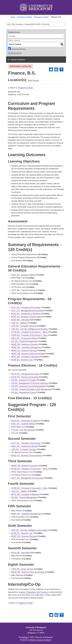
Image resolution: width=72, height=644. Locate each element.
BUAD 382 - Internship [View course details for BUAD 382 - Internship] (20, 320)
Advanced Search (15, 53)
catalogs (24, 637)
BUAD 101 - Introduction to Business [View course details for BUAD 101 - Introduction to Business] (26, 314)
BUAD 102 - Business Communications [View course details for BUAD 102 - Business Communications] (27, 317)
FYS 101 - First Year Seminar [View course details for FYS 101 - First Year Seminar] (23, 430)
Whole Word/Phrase (19, 49)
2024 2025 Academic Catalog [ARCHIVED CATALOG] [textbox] (28, 24)
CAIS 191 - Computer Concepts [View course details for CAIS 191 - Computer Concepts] (24, 326)
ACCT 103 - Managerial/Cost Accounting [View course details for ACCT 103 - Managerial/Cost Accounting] (27, 311)
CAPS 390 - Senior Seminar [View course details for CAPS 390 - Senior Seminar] (22, 569)
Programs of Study (26, 88)
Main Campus (34, 80)
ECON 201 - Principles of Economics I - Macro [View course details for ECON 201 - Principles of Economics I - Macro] (30, 332)
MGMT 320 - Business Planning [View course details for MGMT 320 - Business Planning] (24, 351)
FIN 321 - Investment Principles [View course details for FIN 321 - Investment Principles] (24, 380)
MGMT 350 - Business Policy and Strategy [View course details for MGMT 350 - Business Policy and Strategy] (28, 354)
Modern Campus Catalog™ (41, 640)
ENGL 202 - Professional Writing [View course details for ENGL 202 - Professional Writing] (24, 338)
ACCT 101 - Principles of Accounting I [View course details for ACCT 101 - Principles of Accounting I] (26, 308)
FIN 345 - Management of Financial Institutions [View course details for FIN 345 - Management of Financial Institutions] (30, 383)
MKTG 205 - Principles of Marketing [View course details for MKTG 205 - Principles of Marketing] (25, 357)
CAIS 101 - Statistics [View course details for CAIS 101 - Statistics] (19, 323)
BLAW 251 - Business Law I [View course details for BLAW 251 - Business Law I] (22, 360)
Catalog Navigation (18, 60)
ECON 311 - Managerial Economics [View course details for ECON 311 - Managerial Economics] (25, 374)
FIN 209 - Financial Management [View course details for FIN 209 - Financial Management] (24, 341)
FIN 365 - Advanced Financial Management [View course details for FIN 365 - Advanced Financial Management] (28, 386)
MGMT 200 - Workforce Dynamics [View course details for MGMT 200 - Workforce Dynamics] (25, 344)
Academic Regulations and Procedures (34, 592)
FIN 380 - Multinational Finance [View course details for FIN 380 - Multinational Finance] (24, 392)
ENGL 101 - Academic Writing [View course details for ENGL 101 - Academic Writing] (23, 275)
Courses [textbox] (12, 36)
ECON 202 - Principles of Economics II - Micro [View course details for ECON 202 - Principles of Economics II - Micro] (30, 335)
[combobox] (36, 24)
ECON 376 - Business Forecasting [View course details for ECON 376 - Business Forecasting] (25, 377)
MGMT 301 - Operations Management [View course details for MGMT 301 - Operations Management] (26, 347)
